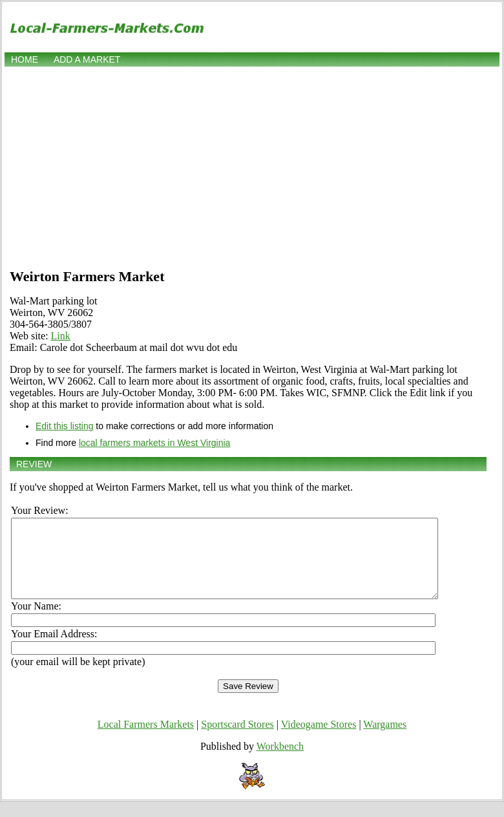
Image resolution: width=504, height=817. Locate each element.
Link (61, 336)
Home (25, 59)
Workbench (280, 762)
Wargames (385, 740)
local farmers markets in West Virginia (154, 443)
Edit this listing (64, 426)
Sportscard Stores (237, 740)
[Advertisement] (252, 166)
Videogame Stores (319, 740)
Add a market (87, 59)
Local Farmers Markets (146, 740)
